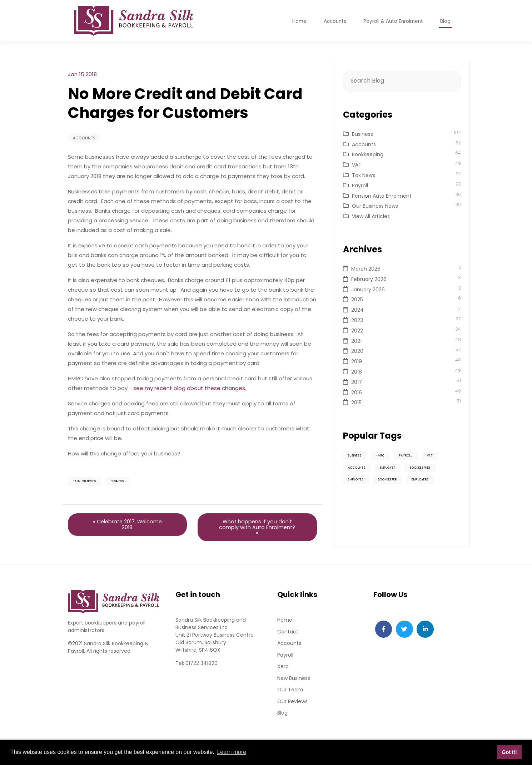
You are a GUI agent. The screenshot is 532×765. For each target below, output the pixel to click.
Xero (283, 670)
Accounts (86, 139)
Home (285, 623)
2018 (357, 372)
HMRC (387, 456)
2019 (357, 361)
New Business (294, 682)
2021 (356, 341)
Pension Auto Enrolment (382, 196)
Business (126, 483)
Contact (288, 635)
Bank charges (88, 483)
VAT (357, 165)
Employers (431, 482)
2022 (357, 331)
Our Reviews (292, 706)
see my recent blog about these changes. (190, 389)
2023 (357, 320)
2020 (357, 351)
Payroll (360, 186)
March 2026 (366, 269)
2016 (357, 393)
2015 (356, 403)
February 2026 (369, 279)
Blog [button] (445, 23)
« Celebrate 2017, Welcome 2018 (127, 527)
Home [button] (295, 23)
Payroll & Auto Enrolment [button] (392, 23)
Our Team (290, 694)
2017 (357, 382)
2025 (357, 300)
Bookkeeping (368, 154)
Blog (282, 717)
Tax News (364, 175)
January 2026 (368, 290)
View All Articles (371, 216)
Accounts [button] (332, 23)
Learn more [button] (232, 752)
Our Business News (375, 206)
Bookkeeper (394, 482)
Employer (393, 469)
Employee (358, 482)
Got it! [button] (509, 752)
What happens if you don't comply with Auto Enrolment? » (257, 530)
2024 (357, 310)
